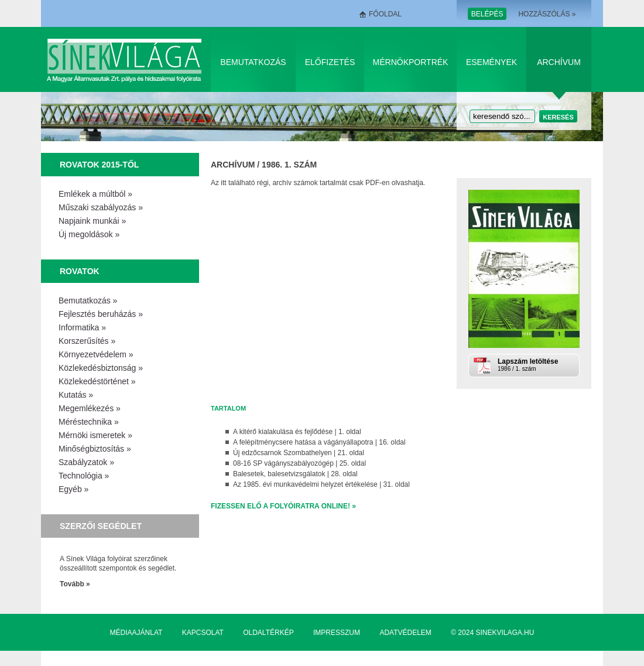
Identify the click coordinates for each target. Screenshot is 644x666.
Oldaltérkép (268, 633)
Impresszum (337, 633)
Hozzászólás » (547, 14)
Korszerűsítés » (87, 341)
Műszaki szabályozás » (101, 207)
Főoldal (385, 14)
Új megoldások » (89, 234)
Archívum (559, 62)
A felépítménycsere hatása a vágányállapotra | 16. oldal (319, 442)
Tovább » (75, 584)
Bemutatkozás (253, 62)
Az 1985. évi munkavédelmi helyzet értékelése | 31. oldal (321, 484)
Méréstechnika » (89, 422)
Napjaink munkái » (92, 221)
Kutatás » (76, 395)
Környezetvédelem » (96, 354)
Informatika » (82, 327)
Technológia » (84, 476)
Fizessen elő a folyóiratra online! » (283, 506)
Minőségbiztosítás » (95, 449)
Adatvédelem (405, 633)
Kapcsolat (203, 633)
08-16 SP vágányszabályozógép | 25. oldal (299, 463)
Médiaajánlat (136, 633)
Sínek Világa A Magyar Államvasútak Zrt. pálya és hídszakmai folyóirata (126, 59)
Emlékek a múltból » (95, 194)
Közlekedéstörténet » (97, 381)
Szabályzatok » (86, 462)
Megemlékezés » (90, 408)
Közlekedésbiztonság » (101, 368)
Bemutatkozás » (88, 300)
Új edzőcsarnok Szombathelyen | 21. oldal (299, 453)
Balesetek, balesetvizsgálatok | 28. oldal (295, 474)
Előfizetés (330, 62)
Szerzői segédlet (101, 526)
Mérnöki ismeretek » (95, 435)
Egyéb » (73, 489)
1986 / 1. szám (537, 365)
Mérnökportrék (411, 62)
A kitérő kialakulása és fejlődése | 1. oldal (297, 432)
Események (491, 62)
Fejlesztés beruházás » (101, 314)
